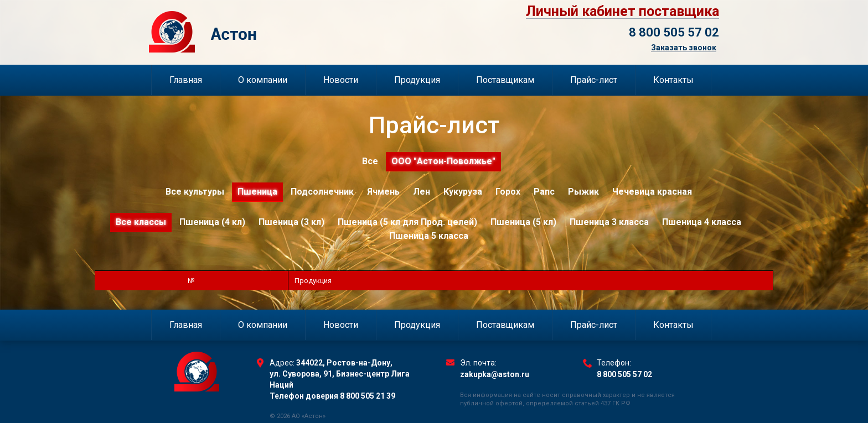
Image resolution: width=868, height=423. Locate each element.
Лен (422, 192)
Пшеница (257, 192)
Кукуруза (463, 192)
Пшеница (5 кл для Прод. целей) (407, 222)
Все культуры (195, 192)
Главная (186, 80)
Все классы (141, 222)
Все (370, 161)
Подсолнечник (322, 192)
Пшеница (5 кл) (523, 222)
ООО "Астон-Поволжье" (443, 161)
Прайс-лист (594, 80)
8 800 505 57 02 (674, 32)
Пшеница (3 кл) (291, 222)
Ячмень (383, 192)
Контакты (673, 80)
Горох (508, 192)
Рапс (544, 192)
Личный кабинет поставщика (622, 12)
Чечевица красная (652, 192)
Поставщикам (505, 80)
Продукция (417, 80)
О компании (263, 80)
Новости (341, 80)
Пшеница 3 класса (609, 222)
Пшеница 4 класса (702, 222)
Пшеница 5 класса (429, 236)
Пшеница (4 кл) (212, 222)
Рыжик (583, 192)
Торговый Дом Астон (260, 32)
